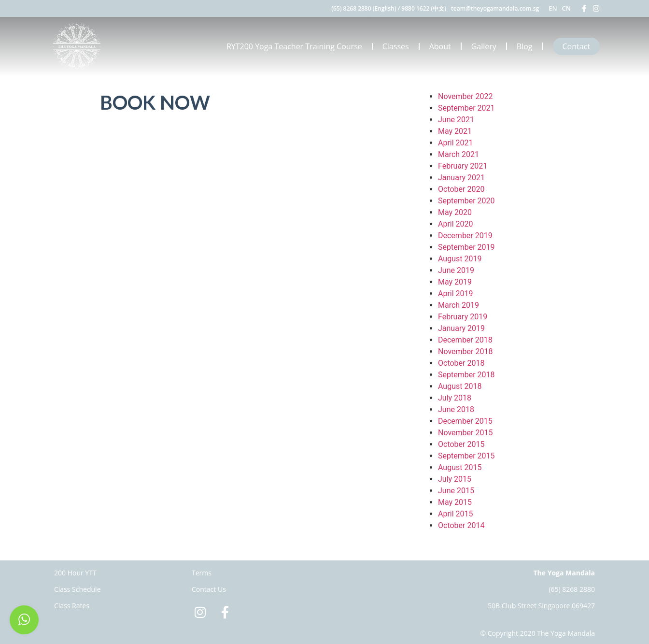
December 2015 (465, 421)
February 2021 (463, 166)
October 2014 (461, 525)
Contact (576, 46)
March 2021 (459, 154)
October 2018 (461, 363)
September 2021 (466, 108)
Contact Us (209, 589)
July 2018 (455, 398)
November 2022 (465, 96)
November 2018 (465, 351)
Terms (202, 573)
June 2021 (456, 120)
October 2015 (461, 444)
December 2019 (465, 236)
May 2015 (455, 502)
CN (566, 8)
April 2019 (456, 293)
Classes (396, 46)
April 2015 (456, 514)
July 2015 (455, 479)
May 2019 (455, 282)
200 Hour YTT (75, 573)
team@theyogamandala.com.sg (495, 8)
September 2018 (466, 375)
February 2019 (463, 317)
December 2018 (465, 340)
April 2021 (456, 143)
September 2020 (466, 201)
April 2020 (456, 224)
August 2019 (460, 259)
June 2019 (456, 270)
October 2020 (461, 189)
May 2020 (455, 212)
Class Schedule (78, 589)
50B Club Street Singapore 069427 (541, 606)
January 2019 (461, 328)
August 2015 (460, 467)
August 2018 (460, 386)
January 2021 (461, 178)
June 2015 (456, 491)
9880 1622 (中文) (424, 8)
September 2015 (466, 456)
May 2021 (455, 131)
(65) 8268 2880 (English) (364, 8)
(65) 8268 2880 (572, 589)
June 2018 (456, 409)
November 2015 (465, 433)
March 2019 (459, 305)
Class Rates (72, 606)
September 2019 (466, 247)
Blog (525, 46)
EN (553, 8)
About (440, 46)
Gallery (484, 46)
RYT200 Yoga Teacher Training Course (294, 46)
